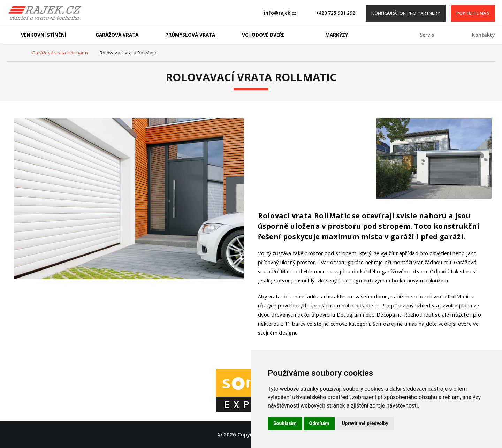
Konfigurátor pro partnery (406, 13)
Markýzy (337, 35)
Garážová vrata (117, 35)
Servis (427, 35)
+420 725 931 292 (336, 13)
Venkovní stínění (44, 35)
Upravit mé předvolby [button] (365, 423)
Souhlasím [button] (285, 423)
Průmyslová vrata (190, 35)
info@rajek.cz (280, 13)
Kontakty (484, 35)
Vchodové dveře (263, 35)
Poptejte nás (473, 13)
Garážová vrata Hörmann (60, 53)
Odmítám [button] (319, 423)
